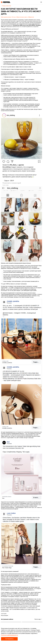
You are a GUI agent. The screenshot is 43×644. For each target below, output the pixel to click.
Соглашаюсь (9, 639)
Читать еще (38, 619)
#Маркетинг (31, 17)
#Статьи (14, 17)
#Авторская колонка (6, 17)
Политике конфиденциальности (9, 635)
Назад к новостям (6, 6)
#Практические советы (22, 17)
